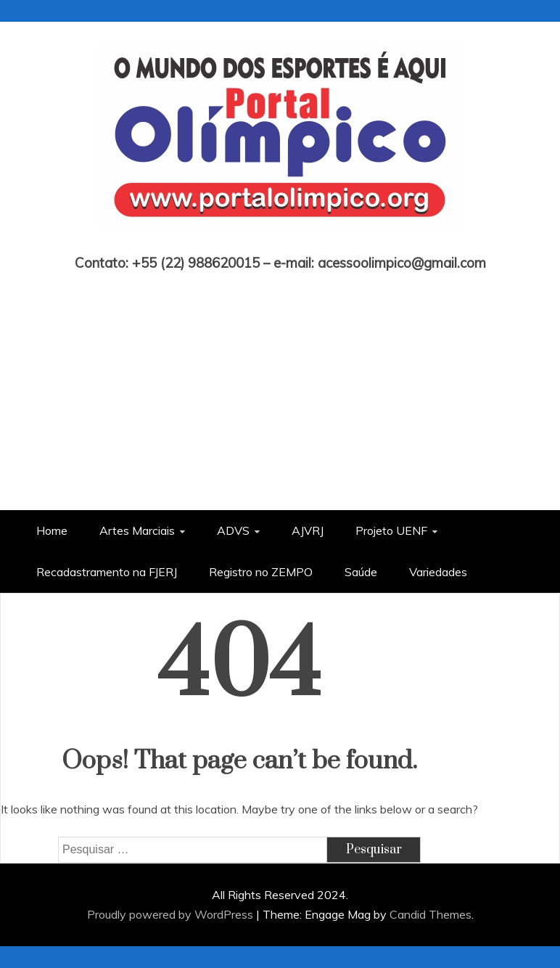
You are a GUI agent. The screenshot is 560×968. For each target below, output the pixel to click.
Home (52, 530)
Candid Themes (431, 914)
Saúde (361, 572)
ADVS (233, 530)
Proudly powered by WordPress (172, 914)
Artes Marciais (137, 530)
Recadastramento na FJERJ (107, 572)
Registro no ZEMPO (261, 572)
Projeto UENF (391, 530)
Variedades (438, 572)
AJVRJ (308, 530)
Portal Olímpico (280, 242)
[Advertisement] (280, 380)
